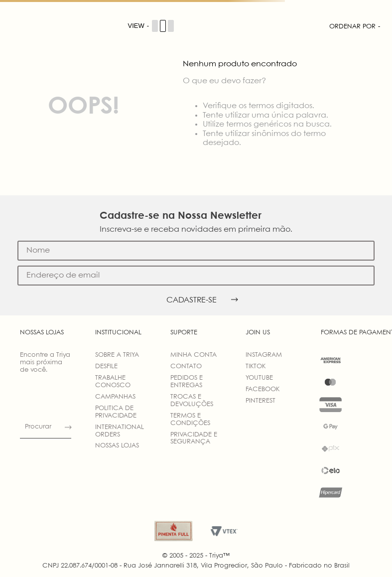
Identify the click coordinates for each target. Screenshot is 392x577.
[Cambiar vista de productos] (151, 26)
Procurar (38, 427)
